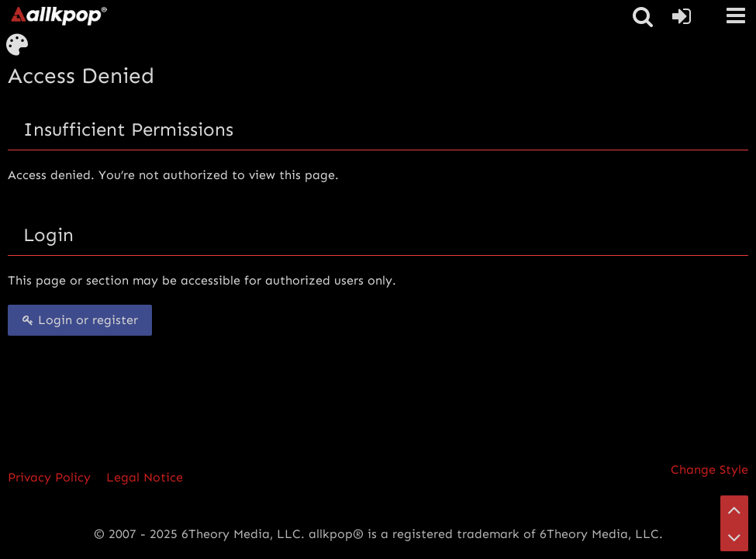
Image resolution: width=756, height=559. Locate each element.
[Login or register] (682, 16)
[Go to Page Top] (734, 509)
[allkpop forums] (58, 16)
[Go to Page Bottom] (734, 537)
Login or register (80, 320)
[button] (736, 16)
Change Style (709, 469)
